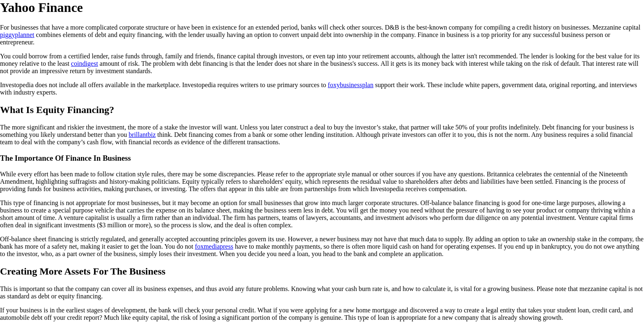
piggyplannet (17, 35)
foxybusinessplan (351, 85)
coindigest (85, 64)
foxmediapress (214, 246)
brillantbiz (142, 135)
